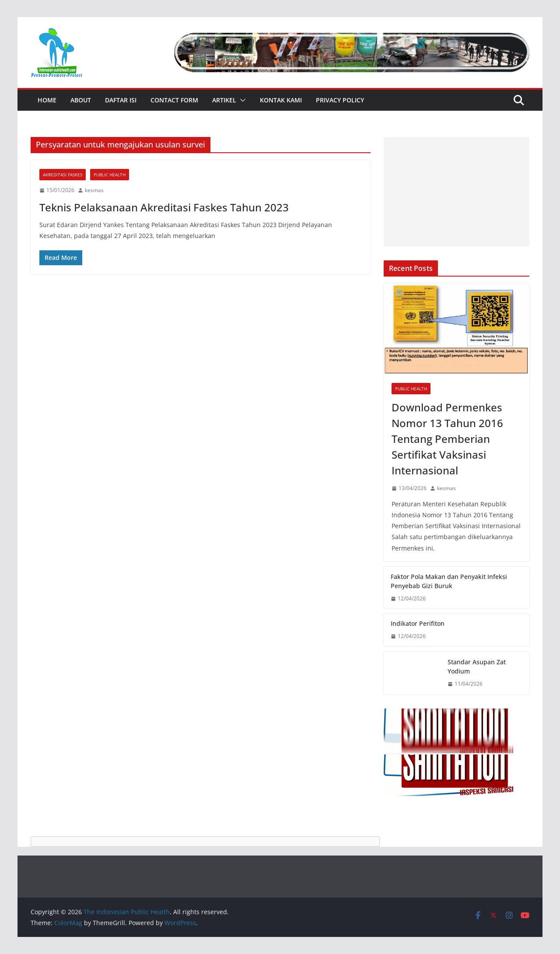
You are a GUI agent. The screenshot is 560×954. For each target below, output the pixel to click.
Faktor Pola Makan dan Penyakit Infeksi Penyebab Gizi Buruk (449, 581)
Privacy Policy (340, 100)
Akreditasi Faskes (63, 175)
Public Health (110, 175)
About (81, 100)
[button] (241, 100)
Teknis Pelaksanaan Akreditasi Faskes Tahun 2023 (164, 207)
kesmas (94, 190)
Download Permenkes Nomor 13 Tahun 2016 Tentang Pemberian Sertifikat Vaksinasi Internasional (447, 439)
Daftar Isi (121, 100)
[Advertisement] (457, 192)
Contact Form (174, 100)
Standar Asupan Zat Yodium (477, 666)
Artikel (224, 100)
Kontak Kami (281, 100)
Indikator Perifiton (418, 623)
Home (47, 100)
